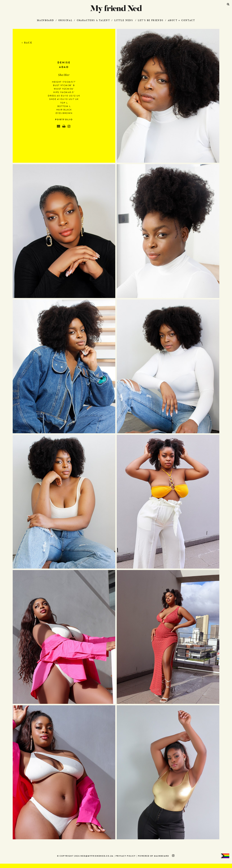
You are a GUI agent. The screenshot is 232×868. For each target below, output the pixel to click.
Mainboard (46, 20)
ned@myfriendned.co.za (97, 856)
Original (65, 20)
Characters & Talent (94, 20)
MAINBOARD (161, 856)
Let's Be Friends (151, 20)
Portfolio (64, 120)
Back (27, 43)
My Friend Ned (116, 9)
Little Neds (124, 20)
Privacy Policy (126, 856)
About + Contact (181, 20)
